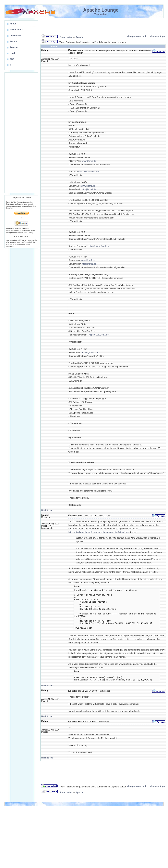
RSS (12, 59)
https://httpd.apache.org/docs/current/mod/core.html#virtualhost (99, 532)
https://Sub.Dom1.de (99, 335)
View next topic (158, 36)
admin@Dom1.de (90, 352)
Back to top (47, 510)
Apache (79, 37)
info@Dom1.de (89, 189)
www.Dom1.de (89, 161)
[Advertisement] (21, 133)
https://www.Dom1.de (89, 172)
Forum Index (66, 37)
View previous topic (137, 36)
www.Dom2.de (88, 260)
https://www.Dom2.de (99, 246)
